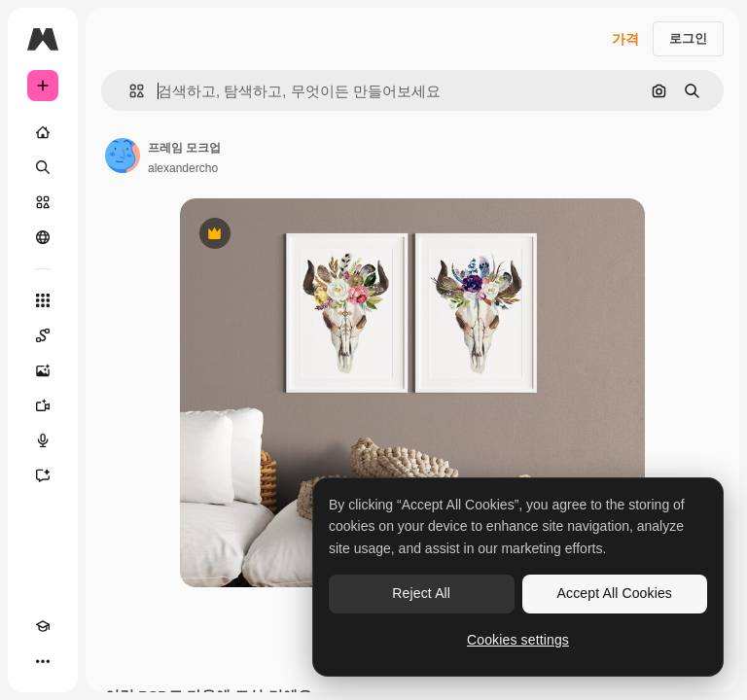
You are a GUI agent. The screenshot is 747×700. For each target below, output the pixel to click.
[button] (129, 91)
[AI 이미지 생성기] (43, 370)
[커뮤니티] (43, 237)
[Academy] (43, 626)
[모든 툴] (43, 300)
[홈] (43, 132)
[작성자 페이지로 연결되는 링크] (123, 156)
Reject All (421, 593)
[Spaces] (43, 335)
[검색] (43, 167)
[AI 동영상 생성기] (43, 405)
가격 (625, 39)
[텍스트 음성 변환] (43, 440)
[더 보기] (43, 661)
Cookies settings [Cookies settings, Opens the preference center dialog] (518, 640)
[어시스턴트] (43, 475)
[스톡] (43, 202)
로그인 (688, 38)
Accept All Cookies (615, 593)
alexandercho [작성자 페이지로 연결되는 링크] (183, 168)
